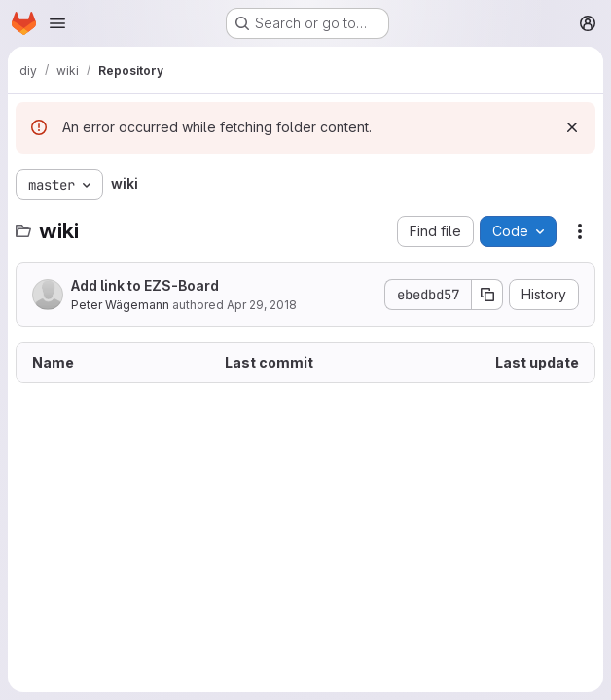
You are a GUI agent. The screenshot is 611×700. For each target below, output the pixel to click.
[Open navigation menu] (57, 23)
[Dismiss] (572, 127)
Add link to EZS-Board (145, 285)
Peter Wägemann (120, 305)
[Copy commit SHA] (487, 295)
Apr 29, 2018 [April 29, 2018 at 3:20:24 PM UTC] (262, 305)
